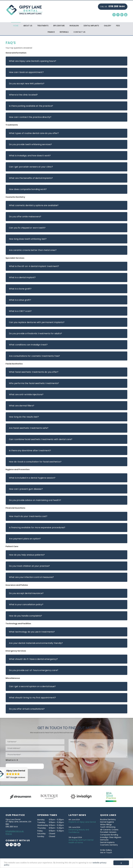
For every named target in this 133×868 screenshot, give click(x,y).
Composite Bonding (109, 835)
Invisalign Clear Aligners (111, 837)
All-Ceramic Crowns (109, 830)
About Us (28, 26)
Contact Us (79, 32)
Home (16, 26)
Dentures (104, 840)
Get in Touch (106, 853)
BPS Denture (59, 26)
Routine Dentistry (108, 819)
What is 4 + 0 (12, 760)
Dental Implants (91, 26)
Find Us (9, 834)
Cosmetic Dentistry (109, 845)
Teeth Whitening (108, 827)
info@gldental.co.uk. (15, 831)
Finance (51, 32)
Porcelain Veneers (108, 832)
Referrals (64, 32)
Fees (118, 26)
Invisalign (74, 26)
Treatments (43, 26)
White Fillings (106, 825)
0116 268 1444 (117, 6)
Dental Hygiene (107, 822)
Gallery (108, 26)
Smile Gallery (106, 850)
